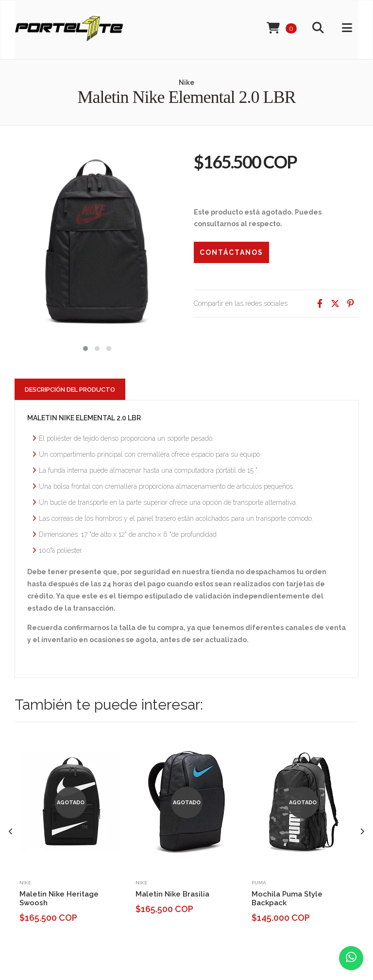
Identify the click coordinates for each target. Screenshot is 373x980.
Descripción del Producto (70, 390)
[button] (85, 347)
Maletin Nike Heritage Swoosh (59, 898)
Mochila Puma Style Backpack (287, 898)
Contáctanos (231, 252)
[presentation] (11, 832)
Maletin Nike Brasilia (172, 894)
